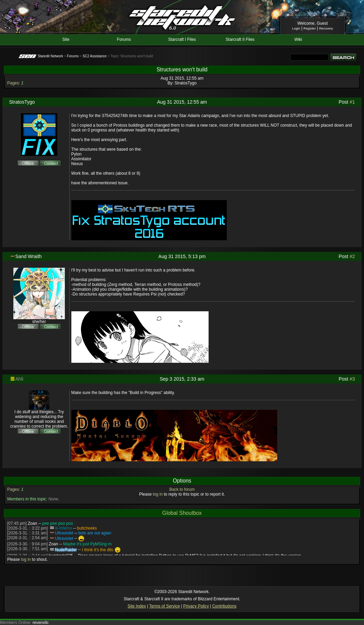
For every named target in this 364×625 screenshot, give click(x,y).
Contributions (224, 606)
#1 (352, 102)
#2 (352, 256)
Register (310, 28)
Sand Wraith (29, 256)
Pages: (14, 83)
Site (66, 39)
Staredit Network (50, 56)
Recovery (326, 28)
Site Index (137, 606)
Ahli (19, 379)
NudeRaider (66, 550)
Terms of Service (165, 606)
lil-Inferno (63, 528)
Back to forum (182, 489)
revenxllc (41, 623)
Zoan (32, 523)
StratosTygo (186, 83)
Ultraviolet (64, 533)
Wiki (298, 39)
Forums (124, 39)
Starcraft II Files (240, 39)
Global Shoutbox (182, 513)
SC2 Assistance (95, 56)
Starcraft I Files (182, 39)
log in (158, 494)
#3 (352, 379)
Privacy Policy (196, 606)
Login (296, 28)
